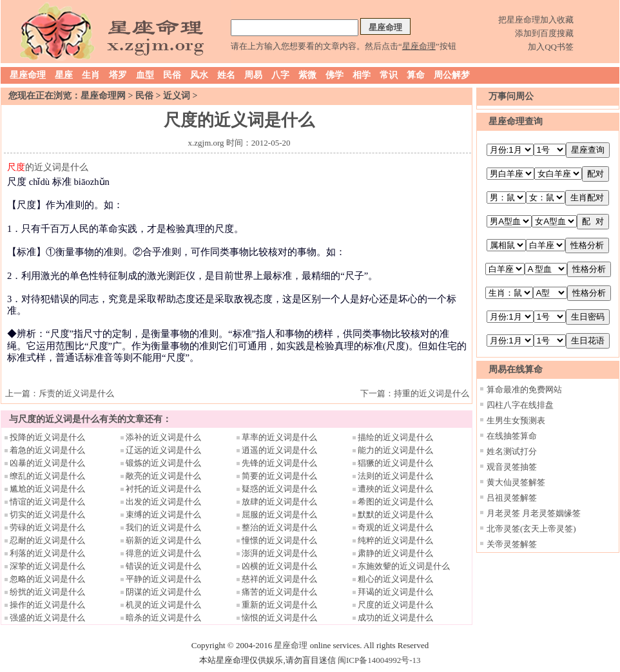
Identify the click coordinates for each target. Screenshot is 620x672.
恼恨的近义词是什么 (279, 618)
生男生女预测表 (516, 420)
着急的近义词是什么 (47, 450)
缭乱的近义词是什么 (47, 476)
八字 (280, 75)
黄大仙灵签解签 (516, 482)
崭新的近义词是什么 (163, 540)
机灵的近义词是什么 (163, 605)
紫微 (307, 75)
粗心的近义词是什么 (395, 579)
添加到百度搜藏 (544, 33)
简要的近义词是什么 (279, 476)
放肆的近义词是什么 (279, 502)
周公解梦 (452, 75)
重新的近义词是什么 (279, 605)
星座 (64, 75)
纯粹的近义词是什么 (395, 540)
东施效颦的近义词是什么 (404, 566)
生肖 (91, 75)
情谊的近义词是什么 (47, 502)
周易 (253, 75)
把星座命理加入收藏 (536, 20)
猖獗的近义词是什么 (395, 463)
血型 (145, 75)
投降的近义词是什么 (47, 437)
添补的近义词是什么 (163, 437)
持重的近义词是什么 (431, 393)
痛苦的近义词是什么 (279, 592)
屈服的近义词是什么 (279, 514)
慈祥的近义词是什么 (279, 579)
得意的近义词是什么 (163, 553)
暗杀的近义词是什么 (163, 618)
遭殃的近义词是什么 (395, 489)
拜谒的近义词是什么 (395, 592)
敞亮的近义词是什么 (163, 476)
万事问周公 (511, 96)
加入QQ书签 (551, 47)
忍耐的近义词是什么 (47, 540)
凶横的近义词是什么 (279, 566)
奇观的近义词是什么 (395, 527)
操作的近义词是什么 (47, 605)
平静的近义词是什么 (163, 579)
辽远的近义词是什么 (163, 450)
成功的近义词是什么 (395, 618)
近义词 (177, 96)
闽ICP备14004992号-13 (379, 660)
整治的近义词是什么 (279, 527)
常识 (389, 75)
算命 (416, 75)
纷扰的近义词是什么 (47, 592)
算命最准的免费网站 (524, 389)
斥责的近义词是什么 (76, 393)
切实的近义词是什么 (47, 514)
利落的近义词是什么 (47, 553)
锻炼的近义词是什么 (163, 463)
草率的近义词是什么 (279, 437)
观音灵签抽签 (512, 467)
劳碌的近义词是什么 (47, 527)
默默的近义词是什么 (395, 514)
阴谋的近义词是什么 (163, 592)
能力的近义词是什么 (395, 450)
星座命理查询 (516, 121)
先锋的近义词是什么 (279, 463)
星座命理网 (103, 96)
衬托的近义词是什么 (163, 489)
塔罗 (118, 75)
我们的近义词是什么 (163, 527)
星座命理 (28, 75)
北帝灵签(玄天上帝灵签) (531, 529)
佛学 (334, 75)
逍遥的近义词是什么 (279, 450)
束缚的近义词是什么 (163, 514)
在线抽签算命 (512, 436)
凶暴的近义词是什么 (47, 463)
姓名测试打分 (512, 451)
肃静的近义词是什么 (395, 553)
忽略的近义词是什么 (47, 579)
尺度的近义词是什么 (395, 605)
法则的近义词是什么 (395, 476)
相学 (362, 75)
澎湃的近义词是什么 (279, 553)
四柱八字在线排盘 (520, 405)
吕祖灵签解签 (512, 498)
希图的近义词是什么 (395, 502)
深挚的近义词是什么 (47, 566)
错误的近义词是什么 (163, 566)
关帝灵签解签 (512, 544)
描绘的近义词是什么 (395, 437)
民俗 (172, 75)
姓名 (226, 75)
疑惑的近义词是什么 (279, 489)
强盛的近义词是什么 (47, 618)
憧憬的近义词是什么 (279, 540)
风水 (199, 75)
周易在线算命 (516, 370)
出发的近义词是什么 (163, 502)
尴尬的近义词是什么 (47, 489)
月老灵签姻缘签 (551, 513)
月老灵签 (503, 513)
